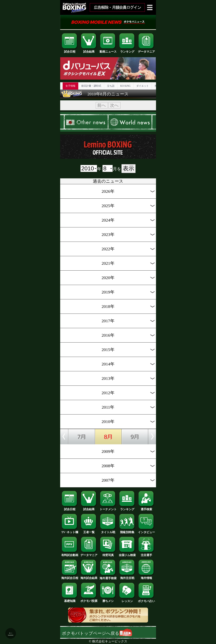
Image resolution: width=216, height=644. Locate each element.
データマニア (146, 50)
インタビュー (146, 531)
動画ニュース (108, 50)
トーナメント (108, 508)
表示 (128, 168)
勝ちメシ (108, 600)
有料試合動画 (70, 554)
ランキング (127, 50)
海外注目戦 (127, 577)
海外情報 (146, 577)
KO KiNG (125, 86)
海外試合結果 (89, 577)
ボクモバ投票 (89, 600)
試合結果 (89, 50)
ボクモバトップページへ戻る (97, 633)
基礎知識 (70, 600)
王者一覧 (89, 531)
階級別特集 (127, 531)
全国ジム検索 (127, 554)
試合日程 (70, 50)
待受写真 (108, 554)
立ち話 (111, 86)
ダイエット (143, 86)
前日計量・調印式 (91, 86)
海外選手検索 (108, 577)
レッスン (127, 600)
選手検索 (146, 508)
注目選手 (146, 554)
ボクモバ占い (146, 600)
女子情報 (70, 86)
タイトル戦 (108, 531)
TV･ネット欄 (70, 531)
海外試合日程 (70, 577)
